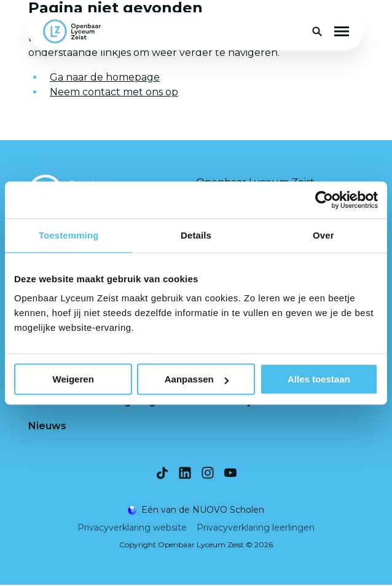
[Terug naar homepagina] (72, 31)
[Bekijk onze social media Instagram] (208, 474)
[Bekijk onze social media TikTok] (162, 474)
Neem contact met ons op (114, 92)
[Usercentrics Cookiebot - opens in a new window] (324, 200)
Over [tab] (323, 235)
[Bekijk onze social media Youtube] (230, 474)
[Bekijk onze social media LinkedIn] (185, 474)
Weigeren (73, 379)
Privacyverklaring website (132, 529)
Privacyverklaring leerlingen (256, 529)
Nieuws (47, 426)
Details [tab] (196, 235)
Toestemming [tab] (69, 235)
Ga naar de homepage (105, 77)
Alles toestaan (319, 379)
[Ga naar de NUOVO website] (196, 511)
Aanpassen (197, 379)
